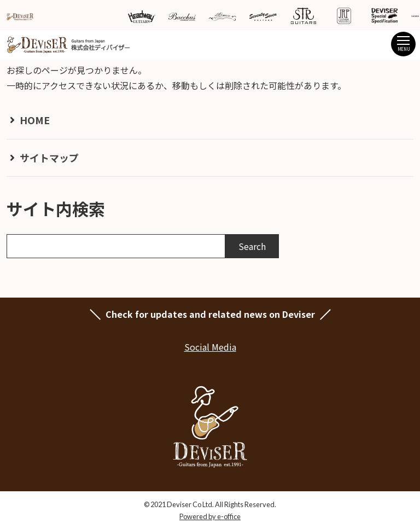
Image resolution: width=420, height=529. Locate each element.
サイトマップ (49, 158)
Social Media (210, 347)
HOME (35, 120)
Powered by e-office (210, 516)
